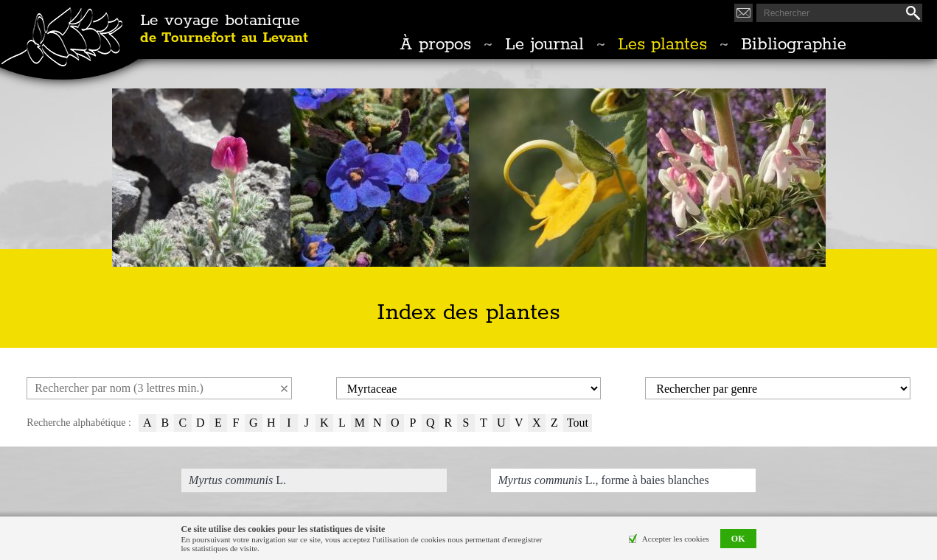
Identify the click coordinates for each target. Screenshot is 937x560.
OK (738, 539)
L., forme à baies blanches (604, 480)
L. (237, 480)
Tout (578, 423)
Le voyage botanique (224, 29)
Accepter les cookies (676, 539)
